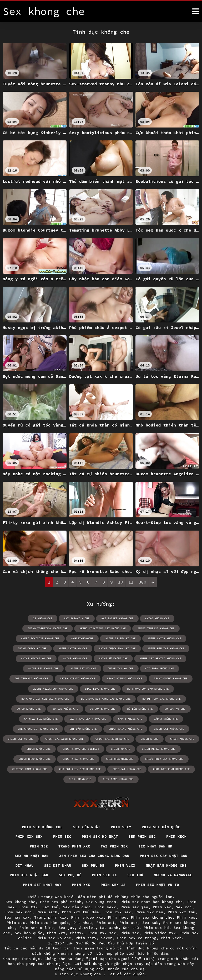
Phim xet (106, 912)
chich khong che (181, 729)
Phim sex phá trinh (61, 892)
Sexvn (107, 928)
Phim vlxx (125, 855)
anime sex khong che (129, 658)
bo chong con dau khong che (41, 689)
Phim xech (177, 826)
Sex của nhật (87, 816)
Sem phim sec (143, 826)
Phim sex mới (18, 902)
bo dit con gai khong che (28, 699)
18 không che (17, 618)
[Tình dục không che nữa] (196, 11)
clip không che (80, 769)
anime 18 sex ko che (38, 638)
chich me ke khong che (158, 739)
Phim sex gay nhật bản (164, 845)
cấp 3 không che (181, 709)
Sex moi (184, 897)
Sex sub (151, 912)
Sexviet (87, 918)
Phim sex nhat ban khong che (151, 892)
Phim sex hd (156, 918)
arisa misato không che (162, 668)
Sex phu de (93, 855)
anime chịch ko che (165, 638)
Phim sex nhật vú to (158, 875)
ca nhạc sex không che (58, 709)
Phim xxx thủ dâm (80, 902)
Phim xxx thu (182, 902)
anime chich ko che (124, 638)
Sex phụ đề (70, 865)
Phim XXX (28, 897)
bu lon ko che (19, 709)
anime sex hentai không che (82, 658)
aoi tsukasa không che (117, 668)
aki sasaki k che (51, 618)
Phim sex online (36, 918)
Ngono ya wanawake (174, 865)
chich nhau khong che (79, 749)
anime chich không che (82, 638)
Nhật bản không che (167, 855)
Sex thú (136, 865)
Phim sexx (106, 897)
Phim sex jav (134, 897)
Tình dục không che (82, 964)
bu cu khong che (70, 699)
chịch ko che (120, 739)
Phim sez (38, 836)
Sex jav (66, 918)
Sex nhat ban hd (156, 836)
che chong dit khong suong (38, 719)
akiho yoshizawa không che (174, 618)
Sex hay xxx (17, 907)
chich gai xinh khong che (65, 729)
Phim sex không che (42, 816)
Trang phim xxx (74, 836)
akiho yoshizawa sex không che (35, 628)
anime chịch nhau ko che (38, 648)
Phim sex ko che (54, 928)
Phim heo (117, 907)
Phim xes (186, 907)
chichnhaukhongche (120, 749)
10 (121, 582)
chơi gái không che (127, 759)
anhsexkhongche (179, 628)
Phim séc (62, 826)
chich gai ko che (21, 729)
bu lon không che (107, 699)
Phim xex (129, 912)
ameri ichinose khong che (137, 628)
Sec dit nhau (57, 855)
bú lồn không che (181, 699)
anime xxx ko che (35, 668)
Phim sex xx (104, 865)
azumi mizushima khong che (126, 678)
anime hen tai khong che (87, 648)
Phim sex (130, 923)
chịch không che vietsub (81, 739)
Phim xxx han (149, 902)
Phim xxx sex (28, 826)
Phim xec (162, 897)
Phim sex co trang (137, 928)
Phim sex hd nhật (100, 826)
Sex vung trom (101, 892)
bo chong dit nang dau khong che (157, 689)
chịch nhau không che (35, 749)
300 (142, 582)
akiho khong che (131, 618)
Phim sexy (121, 816)
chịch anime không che (125, 719)
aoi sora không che (74, 668)
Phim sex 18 (113, 875)
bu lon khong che (144, 699)
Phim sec (16, 912)
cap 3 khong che (146, 709)
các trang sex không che (104, 709)
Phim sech (47, 902)
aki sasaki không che (92, 618)
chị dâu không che (83, 719)
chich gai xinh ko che (112, 729)
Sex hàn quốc (77, 897)
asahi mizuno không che (32, 678)
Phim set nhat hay (41, 875)
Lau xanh (109, 918)
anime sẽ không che (35, 658)
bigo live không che (173, 678)
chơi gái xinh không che (171, 759)
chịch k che (149, 729)
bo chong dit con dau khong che (97, 689)
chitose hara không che (31, 759)
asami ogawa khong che (78, 678)
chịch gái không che (169, 719)
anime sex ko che (169, 658)
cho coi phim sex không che (80, 759)
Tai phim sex (114, 836)
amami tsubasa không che (88, 628)
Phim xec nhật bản (28, 865)
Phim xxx (81, 875)
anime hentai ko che (132, 648)
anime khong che (170, 648)
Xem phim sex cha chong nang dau (94, 845)
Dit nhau (24, 855)
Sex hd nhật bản (31, 845)
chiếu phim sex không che (164, 749)
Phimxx (77, 923)
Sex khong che (21, 892)
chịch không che (39, 739)
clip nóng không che (118, 769)
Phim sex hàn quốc (162, 816)
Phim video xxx (87, 907)
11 (131, 582)
